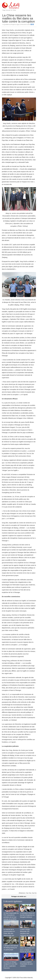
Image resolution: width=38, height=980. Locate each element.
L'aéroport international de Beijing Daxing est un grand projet (11, 948)
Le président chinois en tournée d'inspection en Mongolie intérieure (27, 915)
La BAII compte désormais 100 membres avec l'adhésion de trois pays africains (27, 933)
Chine (14, 10)
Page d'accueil (6, 10)
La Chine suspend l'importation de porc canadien (26, 964)
